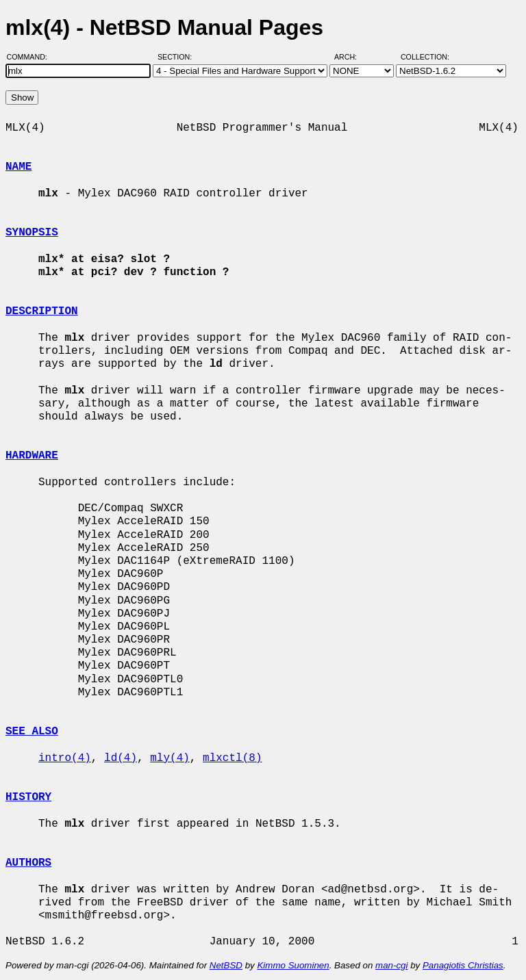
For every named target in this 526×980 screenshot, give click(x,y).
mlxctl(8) (232, 758)
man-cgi (391, 965)
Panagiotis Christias (463, 965)
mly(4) (170, 758)
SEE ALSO (32, 732)
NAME (18, 167)
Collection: (425, 57)
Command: (31, 57)
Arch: (352, 57)
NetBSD (226, 965)
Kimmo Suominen (293, 965)
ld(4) (121, 758)
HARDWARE (32, 456)
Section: (178, 57)
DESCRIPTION (42, 311)
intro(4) (65, 758)
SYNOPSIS (32, 233)
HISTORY (28, 797)
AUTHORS (28, 863)
